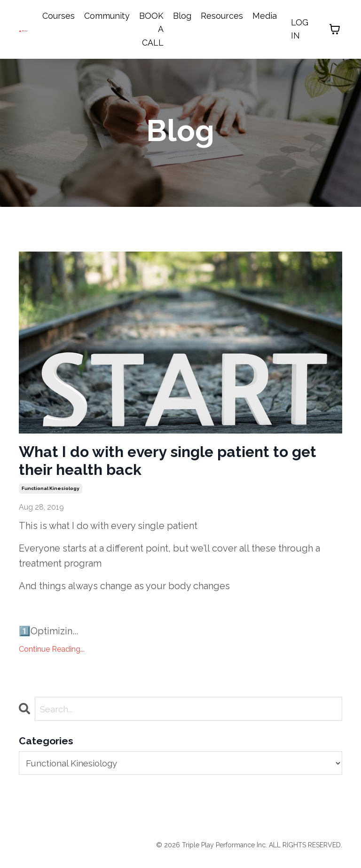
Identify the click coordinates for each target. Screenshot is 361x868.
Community (107, 16)
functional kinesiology (51, 494)
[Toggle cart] (335, 30)
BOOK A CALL (151, 29)
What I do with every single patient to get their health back (171, 463)
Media (265, 16)
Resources (222, 16)
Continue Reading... (52, 654)
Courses (59, 16)
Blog (182, 16)
